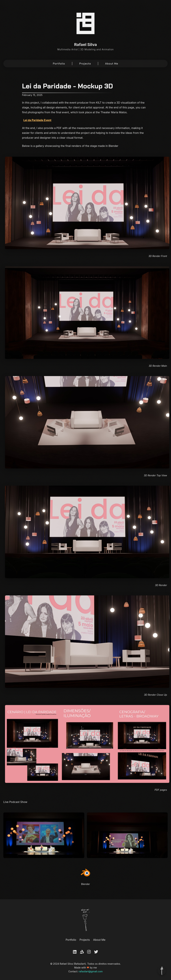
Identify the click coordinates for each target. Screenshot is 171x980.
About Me (112, 64)
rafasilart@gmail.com (91, 971)
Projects (85, 64)
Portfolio (59, 64)
